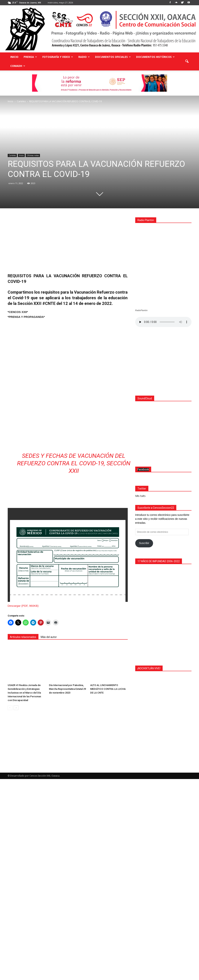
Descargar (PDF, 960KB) (23, 661)
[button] (187, 61)
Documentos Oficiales (113, 57)
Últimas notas (33, 155)
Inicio (14, 57)
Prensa (30, 57)
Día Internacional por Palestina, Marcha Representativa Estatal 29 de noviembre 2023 (67, 733)
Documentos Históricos (155, 57)
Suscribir (144, 744)
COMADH (18, 66)
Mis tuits (140, 697)
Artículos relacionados (23, 693)
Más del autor (49, 693)
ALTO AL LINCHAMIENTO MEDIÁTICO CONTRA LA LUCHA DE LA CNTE (108, 733)
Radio (84, 57)
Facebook (143, 670)
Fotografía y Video (58, 57)
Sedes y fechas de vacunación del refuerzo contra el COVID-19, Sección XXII (74, 519)
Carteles (12, 155)
